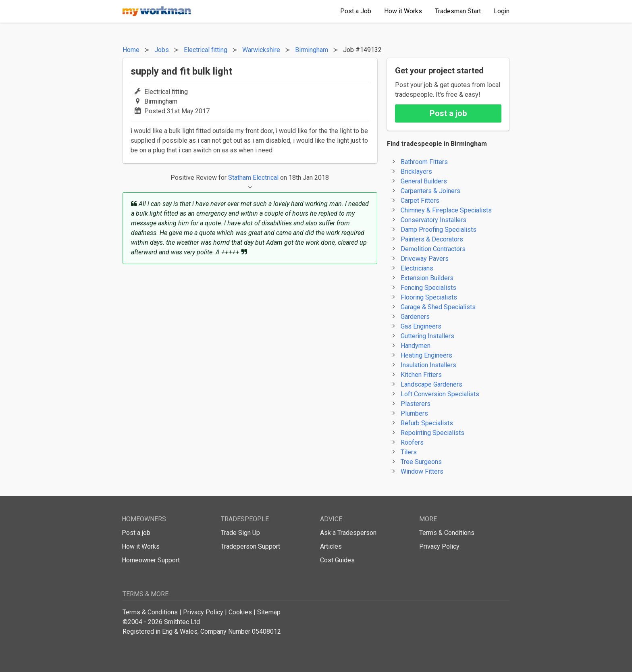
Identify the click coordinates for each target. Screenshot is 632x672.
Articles (331, 546)
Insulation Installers (428, 365)
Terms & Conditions (447, 533)
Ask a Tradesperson (348, 533)
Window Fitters (422, 471)
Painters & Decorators (432, 239)
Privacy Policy (439, 546)
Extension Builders (427, 278)
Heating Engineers (426, 355)
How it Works (141, 546)
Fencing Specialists (428, 288)
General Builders (424, 181)
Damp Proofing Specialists (439, 230)
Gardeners (415, 317)
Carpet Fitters (420, 201)
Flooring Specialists (429, 297)
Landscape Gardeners (431, 384)
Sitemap (269, 612)
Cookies (240, 612)
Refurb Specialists (427, 423)
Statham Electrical (253, 178)
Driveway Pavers (425, 259)
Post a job (448, 113)
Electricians (417, 268)
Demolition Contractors (433, 249)
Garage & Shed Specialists (438, 307)
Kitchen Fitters (421, 375)
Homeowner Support (151, 560)
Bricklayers (416, 172)
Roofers (412, 442)
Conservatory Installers (433, 220)
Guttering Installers (427, 336)
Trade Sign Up (240, 533)
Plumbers (414, 413)
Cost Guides (337, 560)
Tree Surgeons (421, 462)
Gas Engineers (421, 326)
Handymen (416, 346)
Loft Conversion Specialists (440, 394)
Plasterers (416, 404)
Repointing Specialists (432, 433)
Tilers (409, 452)
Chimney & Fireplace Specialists (446, 210)
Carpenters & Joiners (430, 191)
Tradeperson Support (251, 546)
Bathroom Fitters (424, 162)
